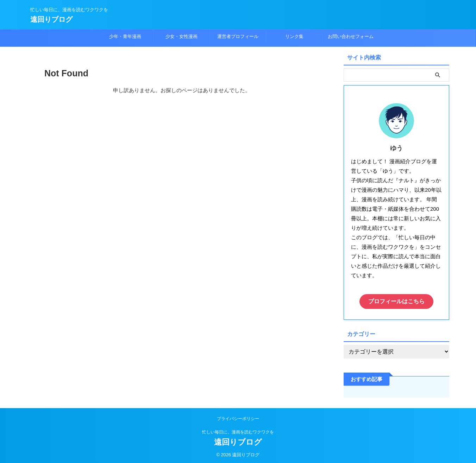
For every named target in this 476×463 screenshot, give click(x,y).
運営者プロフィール (238, 36)
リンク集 (294, 36)
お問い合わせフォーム (351, 36)
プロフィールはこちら (396, 301)
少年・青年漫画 (125, 36)
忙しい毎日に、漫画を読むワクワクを (238, 430)
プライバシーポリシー (238, 417)
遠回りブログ (51, 19)
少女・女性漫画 (181, 36)
